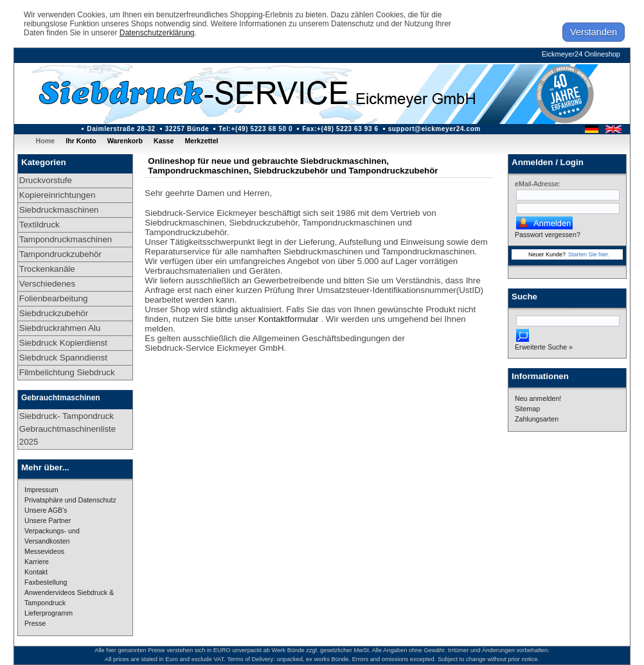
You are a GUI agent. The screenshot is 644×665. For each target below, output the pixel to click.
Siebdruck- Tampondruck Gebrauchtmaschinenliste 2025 (67, 429)
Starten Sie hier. (589, 254)
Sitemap (527, 409)
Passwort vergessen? (548, 235)
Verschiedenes (47, 284)
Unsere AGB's (46, 510)
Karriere (37, 562)
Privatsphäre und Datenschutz (70, 500)
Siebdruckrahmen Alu (60, 328)
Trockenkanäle (47, 269)
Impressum (41, 490)
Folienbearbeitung (54, 298)
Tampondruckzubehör (60, 254)
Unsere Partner (48, 520)
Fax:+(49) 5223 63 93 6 (340, 129)
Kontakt (36, 572)
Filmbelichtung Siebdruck (67, 372)
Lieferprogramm (49, 613)
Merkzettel (201, 141)
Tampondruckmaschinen (66, 239)
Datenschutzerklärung (157, 33)
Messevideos (44, 551)
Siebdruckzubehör (54, 313)
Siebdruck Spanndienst (63, 358)
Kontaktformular (290, 319)
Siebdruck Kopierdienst (63, 343)
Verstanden (594, 32)
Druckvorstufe (46, 180)
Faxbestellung (46, 582)
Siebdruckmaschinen (59, 210)
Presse (35, 623)
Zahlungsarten (537, 419)
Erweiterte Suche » (544, 347)
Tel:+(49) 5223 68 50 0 (255, 129)
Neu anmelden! (538, 398)
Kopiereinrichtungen (58, 195)
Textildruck (40, 225)
